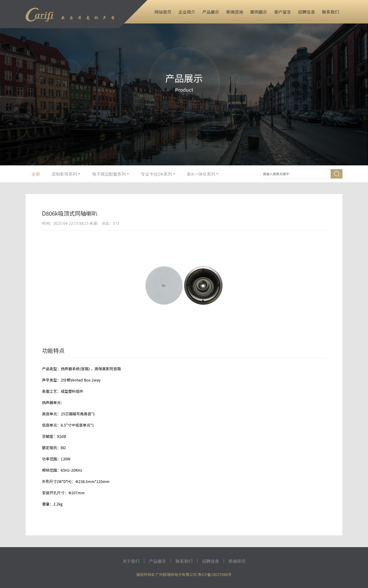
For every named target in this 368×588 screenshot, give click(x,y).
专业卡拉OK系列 (158, 174)
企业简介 (187, 12)
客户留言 (283, 12)
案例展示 (259, 12)
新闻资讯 (237, 561)
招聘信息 (307, 12)
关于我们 (131, 561)
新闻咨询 (235, 12)
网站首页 (163, 12)
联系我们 (330, 12)
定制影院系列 (66, 174)
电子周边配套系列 (111, 174)
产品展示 (211, 12)
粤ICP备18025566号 (215, 574)
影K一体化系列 (203, 174)
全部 (36, 174)
